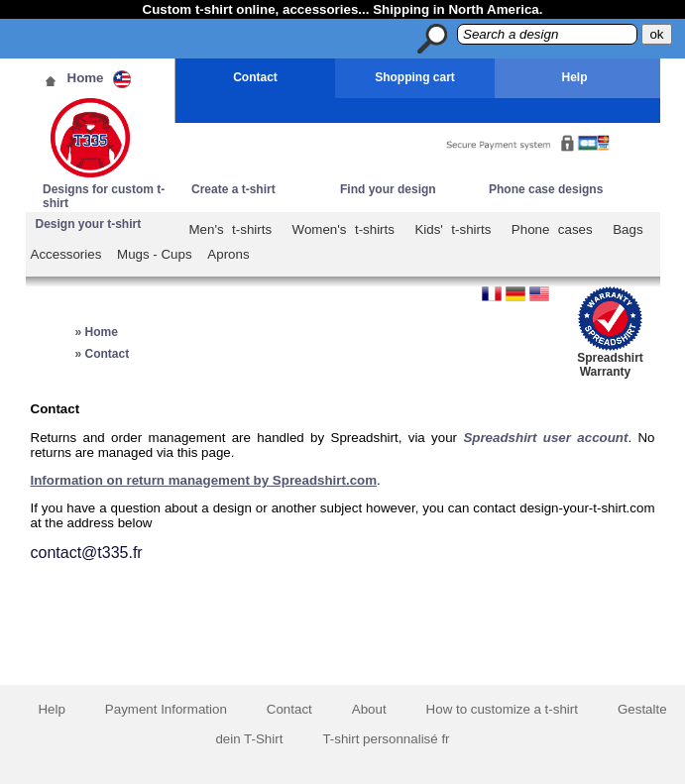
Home (86, 78)
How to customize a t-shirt (502, 709)
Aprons (228, 254)
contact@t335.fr (87, 553)
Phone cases (552, 229)
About (369, 709)
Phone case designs (546, 189)
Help (574, 77)
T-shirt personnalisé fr (386, 739)
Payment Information (166, 709)
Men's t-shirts (231, 229)
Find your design (388, 189)
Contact (255, 77)
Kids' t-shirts (453, 229)
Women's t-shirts (343, 229)
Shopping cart (415, 77)
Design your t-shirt (89, 224)
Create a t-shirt (233, 189)
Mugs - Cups (155, 254)
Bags (628, 229)
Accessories (66, 254)
